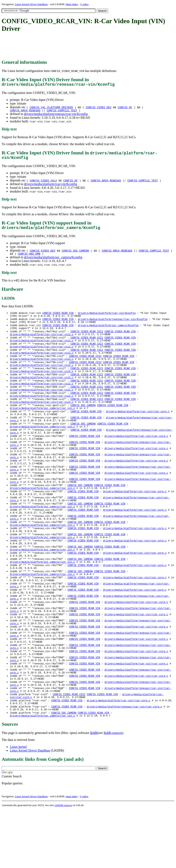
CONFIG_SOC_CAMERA (75, 254)
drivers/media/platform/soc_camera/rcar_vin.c (42, 425)
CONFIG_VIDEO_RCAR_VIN (58, 317)
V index (84, 4)
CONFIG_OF (125, 108)
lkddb (94, 791)
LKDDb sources (63, 864)
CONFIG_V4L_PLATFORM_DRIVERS (51, 108)
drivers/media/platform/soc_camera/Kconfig (53, 261)
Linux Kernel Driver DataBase (31, 4)
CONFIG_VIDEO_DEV (99, 108)
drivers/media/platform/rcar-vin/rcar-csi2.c (42, 342)
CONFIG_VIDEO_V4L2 (43, 183)
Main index (72, 4)
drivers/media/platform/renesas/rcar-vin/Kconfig (56, 116)
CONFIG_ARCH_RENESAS (25, 112)
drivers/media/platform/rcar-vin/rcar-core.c (138, 429)
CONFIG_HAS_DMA (29, 258)
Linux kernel (18, 805)
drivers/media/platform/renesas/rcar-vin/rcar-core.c (124, 764)
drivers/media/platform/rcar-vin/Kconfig (50, 187)
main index (72, 855)
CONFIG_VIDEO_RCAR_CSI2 (87, 338)
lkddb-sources (113, 791)
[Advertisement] (76, 46)
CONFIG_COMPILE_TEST (62, 112)
